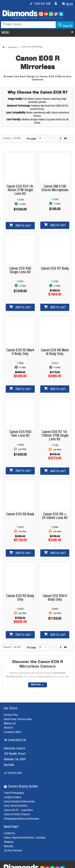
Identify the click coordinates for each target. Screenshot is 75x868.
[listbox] (42, 139)
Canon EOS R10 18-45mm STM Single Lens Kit (20, 190)
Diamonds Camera (14, 749)
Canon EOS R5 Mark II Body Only (20, 352)
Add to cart (23, 226)
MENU (5, 33)
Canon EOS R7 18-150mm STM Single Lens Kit (55, 436)
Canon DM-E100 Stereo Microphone (55, 188)
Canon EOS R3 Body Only (20, 598)
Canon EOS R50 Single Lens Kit (20, 271)
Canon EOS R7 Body (55, 269)
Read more (36, 685)
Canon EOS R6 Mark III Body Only (55, 352)
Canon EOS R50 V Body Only (55, 598)
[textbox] (28, 25)
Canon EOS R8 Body (20, 514)
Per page (31, 139)
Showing (12, 138)
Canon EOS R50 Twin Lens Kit (20, 434)
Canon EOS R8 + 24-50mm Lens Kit (55, 516)
